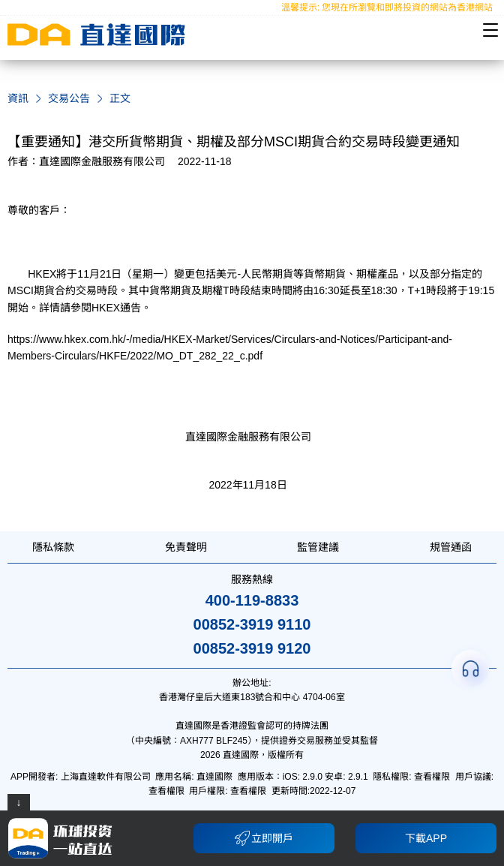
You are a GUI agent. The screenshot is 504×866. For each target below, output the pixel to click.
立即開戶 (264, 838)
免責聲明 (186, 547)
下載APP (426, 838)
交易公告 (69, 98)
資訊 (18, 98)
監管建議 (318, 547)
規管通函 (451, 547)
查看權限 (432, 777)
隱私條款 (53, 547)
